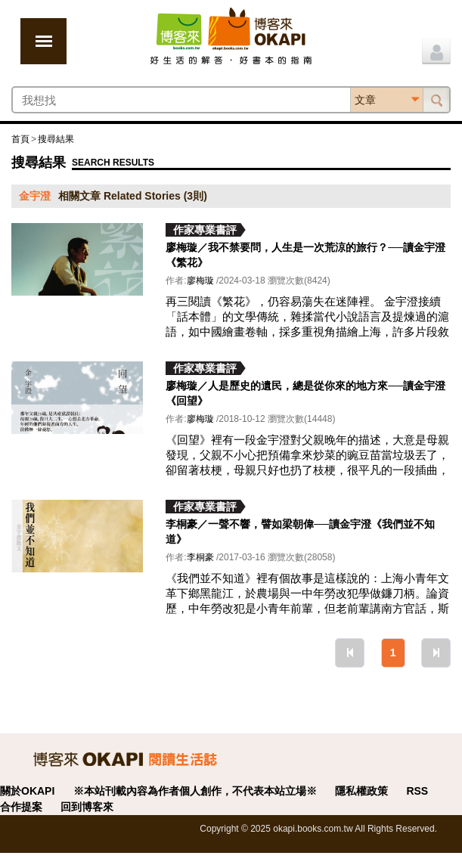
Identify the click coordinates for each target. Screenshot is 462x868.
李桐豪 (200, 557)
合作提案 (21, 807)
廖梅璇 (200, 281)
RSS (417, 791)
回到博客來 (87, 807)
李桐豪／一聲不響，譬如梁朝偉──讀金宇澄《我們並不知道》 (300, 532)
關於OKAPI (27, 791)
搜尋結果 (56, 139)
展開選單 (43, 41)
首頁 (20, 139)
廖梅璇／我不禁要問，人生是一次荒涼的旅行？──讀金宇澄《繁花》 (305, 255)
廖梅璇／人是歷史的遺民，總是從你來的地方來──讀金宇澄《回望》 (305, 393)
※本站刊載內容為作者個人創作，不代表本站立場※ (195, 791)
